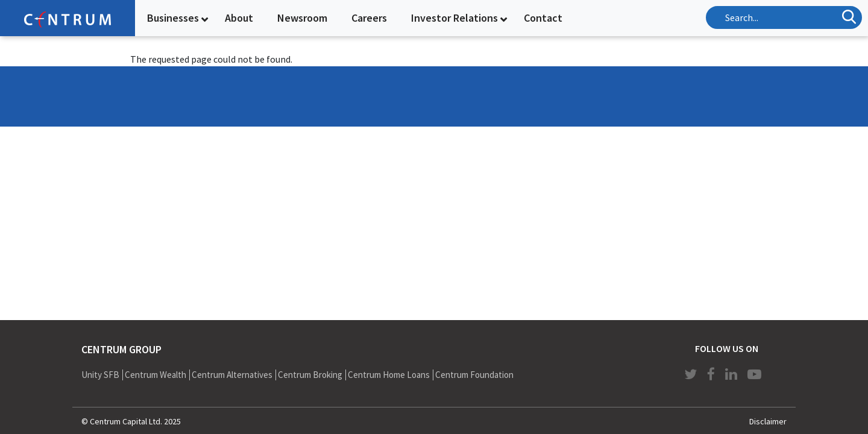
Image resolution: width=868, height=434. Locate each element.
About (239, 18)
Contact (543, 18)
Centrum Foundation (474, 375)
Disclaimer (768, 421)
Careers (369, 18)
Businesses (173, 18)
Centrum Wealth (156, 375)
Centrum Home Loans (389, 375)
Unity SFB (100, 375)
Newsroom (302, 18)
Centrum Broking (310, 375)
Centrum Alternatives (232, 375)
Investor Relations (454, 18)
